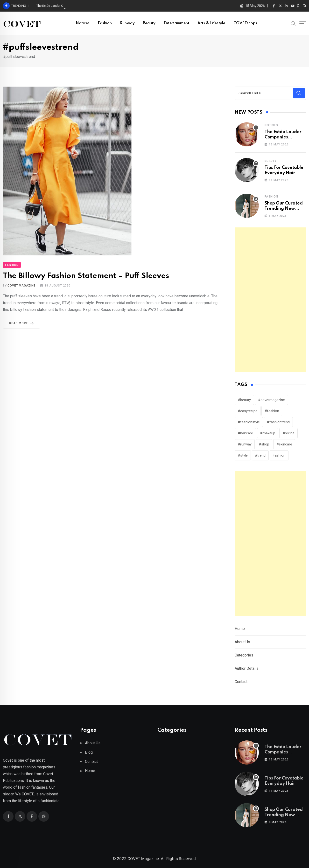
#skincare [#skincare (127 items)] (284, 444)
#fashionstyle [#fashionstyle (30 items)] (249, 422)
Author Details (247, 668)
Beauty (149, 23)
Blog (89, 752)
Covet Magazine (21, 286)
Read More (22, 323)
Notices (83, 23)
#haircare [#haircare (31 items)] (245, 433)
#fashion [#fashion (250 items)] (272, 411)
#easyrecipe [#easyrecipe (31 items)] (248, 411)
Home (240, 629)
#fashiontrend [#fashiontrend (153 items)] (278, 422)
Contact (241, 682)
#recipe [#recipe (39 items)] (288, 433)
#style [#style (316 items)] (243, 455)
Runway (127, 23)
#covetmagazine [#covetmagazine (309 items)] (271, 400)
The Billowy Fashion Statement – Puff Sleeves (86, 276)
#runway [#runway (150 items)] (245, 444)
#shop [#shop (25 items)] (264, 444)
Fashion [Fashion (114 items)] (279, 455)
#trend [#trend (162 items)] (260, 455)
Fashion (105, 23)
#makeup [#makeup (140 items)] (268, 433)
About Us (242, 642)
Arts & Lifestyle (211, 23)
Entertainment (176, 23)
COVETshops (245, 23)
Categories (244, 655)
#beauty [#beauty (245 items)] (244, 400)
